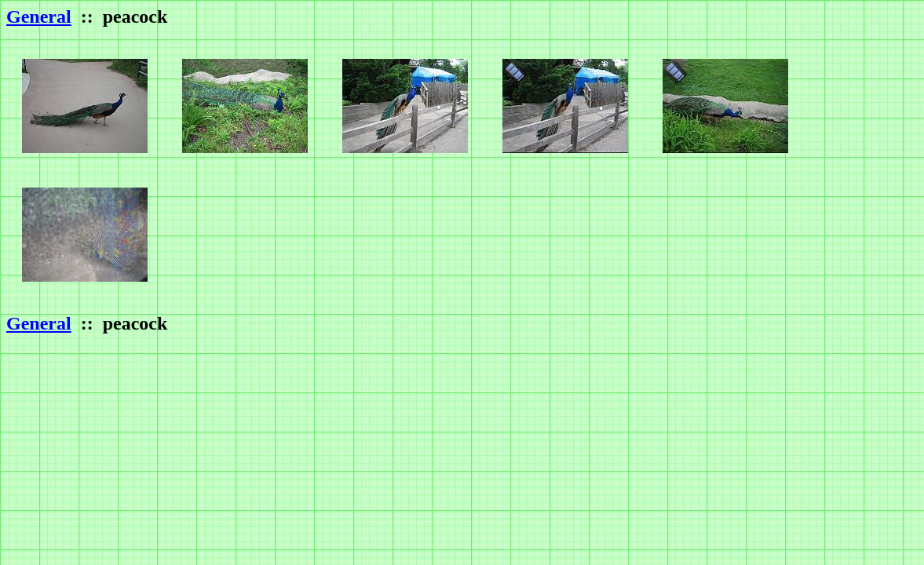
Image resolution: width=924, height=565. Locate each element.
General (39, 16)
